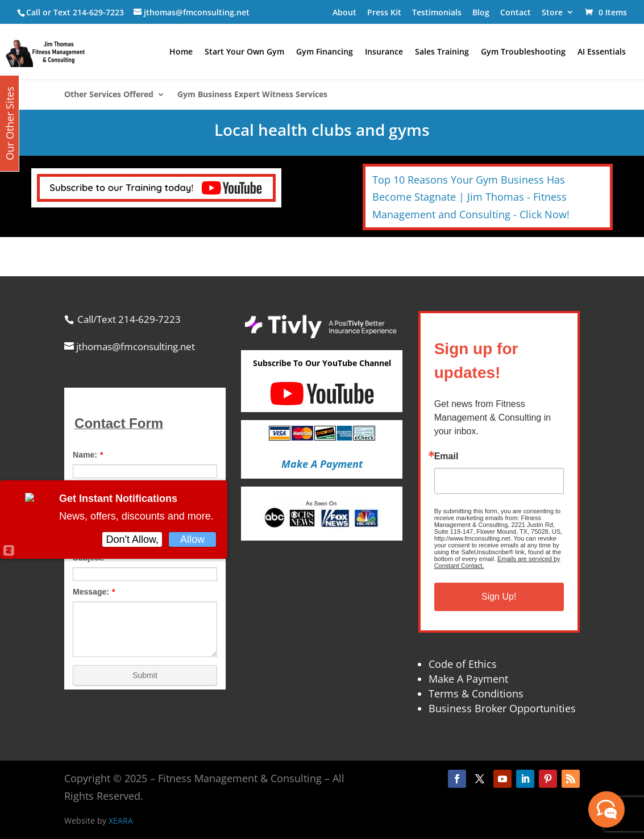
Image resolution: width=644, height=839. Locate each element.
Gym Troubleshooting (523, 52)
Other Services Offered (109, 95)
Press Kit (384, 12)
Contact (516, 12)
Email (446, 456)
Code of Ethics (463, 664)
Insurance (384, 52)
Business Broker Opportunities (502, 708)
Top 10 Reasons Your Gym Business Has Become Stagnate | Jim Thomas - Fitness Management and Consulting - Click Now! (471, 197)
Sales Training (442, 52)
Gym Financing (325, 52)
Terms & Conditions (476, 693)
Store (552, 12)
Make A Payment (468, 679)
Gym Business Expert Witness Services (252, 95)
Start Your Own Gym (244, 52)
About (344, 12)
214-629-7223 (98, 12)
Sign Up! (499, 597)
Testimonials (437, 12)
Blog (481, 12)
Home (181, 52)
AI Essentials (602, 52)
